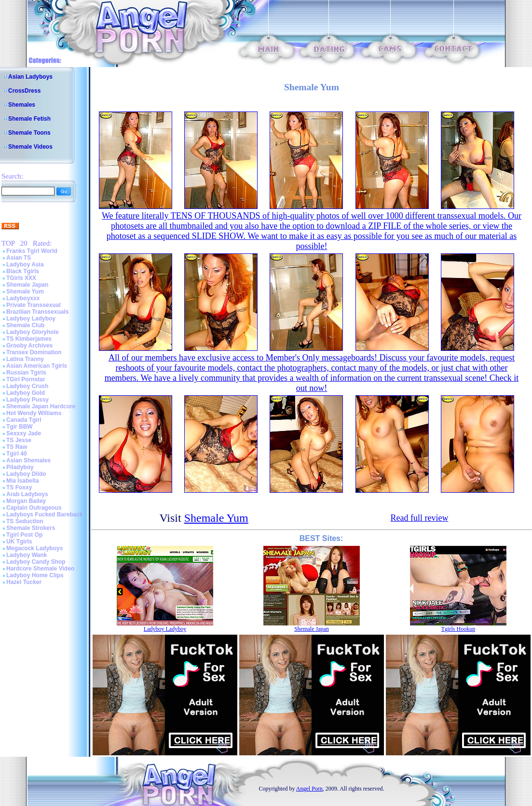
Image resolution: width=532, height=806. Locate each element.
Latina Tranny (25, 359)
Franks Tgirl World (32, 251)
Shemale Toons (29, 133)
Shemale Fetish (29, 119)
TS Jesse (19, 440)
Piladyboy (20, 467)
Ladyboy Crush (27, 386)
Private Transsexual (34, 305)
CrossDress (24, 91)
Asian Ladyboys (30, 77)
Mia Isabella (22, 481)
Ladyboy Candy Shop (36, 562)
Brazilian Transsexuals (37, 312)
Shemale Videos (30, 147)
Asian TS (19, 258)
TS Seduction (25, 521)
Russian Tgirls (26, 373)
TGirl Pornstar (26, 379)
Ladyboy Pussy (27, 400)
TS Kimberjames (29, 339)
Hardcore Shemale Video (40, 569)
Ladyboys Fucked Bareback (45, 514)
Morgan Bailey (26, 501)
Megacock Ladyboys (34, 548)
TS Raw (17, 447)
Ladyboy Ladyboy (31, 319)
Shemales (22, 105)
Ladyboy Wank (27, 555)
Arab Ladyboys (27, 494)
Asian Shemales (28, 460)
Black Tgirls (23, 271)
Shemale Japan (27, 285)
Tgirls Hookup (458, 629)
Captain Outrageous (34, 508)
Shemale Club (25, 325)
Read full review (419, 518)
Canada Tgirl (24, 420)
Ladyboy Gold (26, 393)
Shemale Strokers (31, 528)
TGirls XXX (21, 278)
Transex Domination (34, 352)
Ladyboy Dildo (26, 474)
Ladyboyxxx (23, 298)
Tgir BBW (20, 427)
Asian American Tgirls (37, 366)
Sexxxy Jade (24, 433)
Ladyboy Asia (25, 264)
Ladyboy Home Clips (35, 575)
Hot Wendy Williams (34, 413)
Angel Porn (309, 789)
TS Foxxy (19, 487)
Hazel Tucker (24, 582)
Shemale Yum (25, 292)
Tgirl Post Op (24, 535)
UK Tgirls (19, 542)
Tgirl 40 (17, 454)
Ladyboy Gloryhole (33, 332)
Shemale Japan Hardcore (41, 406)
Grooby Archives (29, 346)
